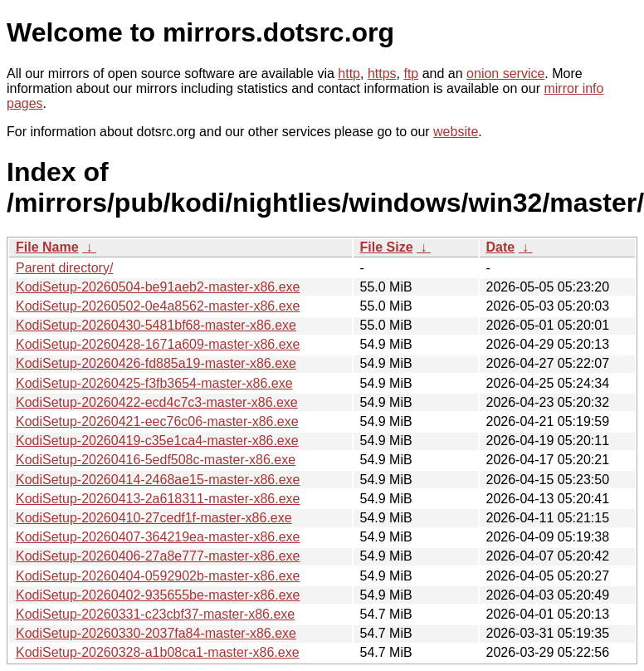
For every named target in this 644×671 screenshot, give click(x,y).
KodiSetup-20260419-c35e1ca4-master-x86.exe (157, 441)
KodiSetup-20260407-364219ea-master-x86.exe (158, 537)
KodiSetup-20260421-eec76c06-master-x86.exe (157, 421)
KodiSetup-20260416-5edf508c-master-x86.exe (156, 460)
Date (501, 247)
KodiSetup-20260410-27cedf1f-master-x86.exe (154, 518)
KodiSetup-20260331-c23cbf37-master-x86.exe (155, 614)
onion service (505, 73)
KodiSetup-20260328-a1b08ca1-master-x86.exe (158, 652)
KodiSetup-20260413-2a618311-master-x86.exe (158, 499)
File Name (47, 247)
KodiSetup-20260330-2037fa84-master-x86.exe (156, 633)
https (382, 73)
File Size (387, 247)
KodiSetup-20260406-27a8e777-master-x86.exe (158, 556)
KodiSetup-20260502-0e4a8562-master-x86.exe (158, 306)
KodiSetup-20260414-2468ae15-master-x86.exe (158, 480)
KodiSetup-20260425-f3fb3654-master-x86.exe (154, 383)
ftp (411, 73)
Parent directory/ (64, 268)
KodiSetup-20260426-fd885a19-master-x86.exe (156, 363)
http (349, 73)
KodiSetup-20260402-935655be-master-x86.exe (158, 595)
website (456, 132)
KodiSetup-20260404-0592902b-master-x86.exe (158, 576)
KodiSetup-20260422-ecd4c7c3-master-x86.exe (157, 402)
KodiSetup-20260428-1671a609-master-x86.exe (158, 344)
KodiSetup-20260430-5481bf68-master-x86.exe (156, 325)
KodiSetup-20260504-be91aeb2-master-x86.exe (158, 287)
